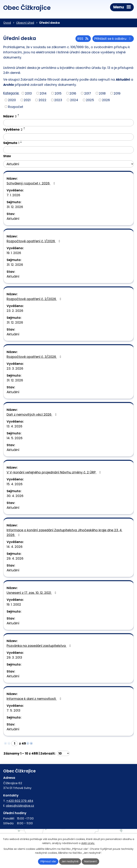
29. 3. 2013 (14, 657)
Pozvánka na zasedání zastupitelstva (39, 646)
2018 (102, 93)
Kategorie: (11, 93)
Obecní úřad (25, 23)
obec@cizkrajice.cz (20, 806)
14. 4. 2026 (15, 547)
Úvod (7, 23)
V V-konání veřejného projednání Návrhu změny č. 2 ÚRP (54, 472)
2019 (117, 93)
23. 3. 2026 (15, 368)
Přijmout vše (48, 861)
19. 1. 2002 (14, 604)
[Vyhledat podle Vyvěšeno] (68, 137)
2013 (28, 93)
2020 (12, 100)
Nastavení (90, 861)
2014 (43, 93)
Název (10, 116)
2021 (27, 100)
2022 (42, 100)
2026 (106, 100)
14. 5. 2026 (15, 438)
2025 (90, 100)
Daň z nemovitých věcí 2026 (32, 414)
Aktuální (13, 219)
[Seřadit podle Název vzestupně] (19, 115)
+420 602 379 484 (20, 801)
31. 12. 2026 (15, 207)
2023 (58, 100)
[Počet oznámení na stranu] (63, 753)
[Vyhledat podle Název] (68, 123)
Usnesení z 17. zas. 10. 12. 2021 (32, 593)
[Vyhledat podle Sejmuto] (68, 150)
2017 (88, 93)
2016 (73, 93)
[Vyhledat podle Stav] (68, 164)
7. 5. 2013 (13, 710)
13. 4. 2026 (14, 426)
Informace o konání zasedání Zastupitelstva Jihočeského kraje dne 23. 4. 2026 (64, 532)
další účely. (88, 843)
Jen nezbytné (70, 861)
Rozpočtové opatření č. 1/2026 (34, 241)
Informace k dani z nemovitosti (35, 699)
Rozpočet (16, 107)
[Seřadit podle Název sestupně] (19, 116)
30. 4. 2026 (15, 496)
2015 (58, 93)
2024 (74, 100)
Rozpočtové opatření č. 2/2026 (35, 299)
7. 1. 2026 (13, 195)
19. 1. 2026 (14, 253)
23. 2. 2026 (15, 311)
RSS (83, 39)
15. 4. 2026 (15, 484)
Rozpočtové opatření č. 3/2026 (35, 357)
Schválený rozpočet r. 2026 (31, 183)
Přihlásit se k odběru (113, 39)
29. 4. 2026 (15, 558)
